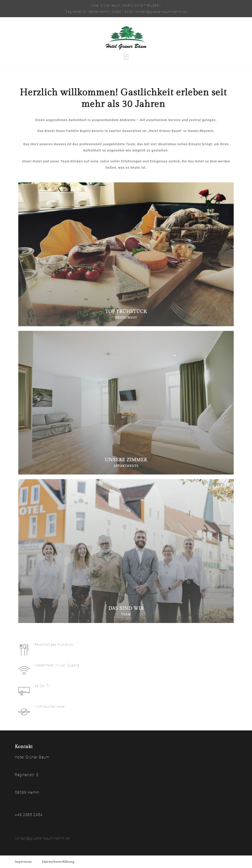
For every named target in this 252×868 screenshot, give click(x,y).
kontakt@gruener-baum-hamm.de (42, 838)
